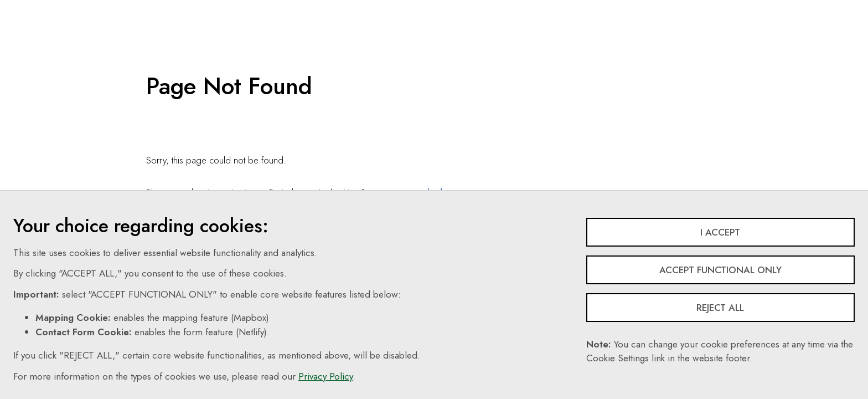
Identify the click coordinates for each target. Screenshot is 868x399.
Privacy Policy (325, 376)
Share (630, 8)
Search (484, 8)
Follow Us (577, 8)
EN (528, 8)
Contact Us (435, 8)
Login (675, 8)
